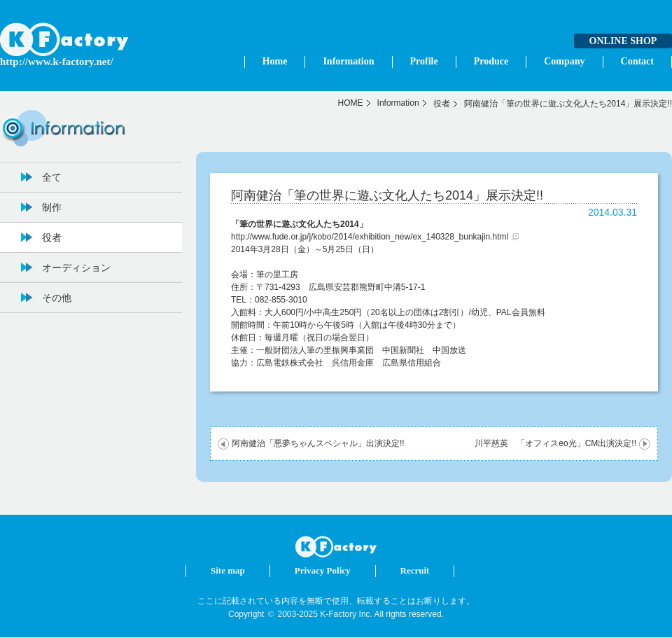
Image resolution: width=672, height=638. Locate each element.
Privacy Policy (323, 570)
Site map (228, 570)
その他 (57, 298)
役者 (442, 104)
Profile (424, 61)
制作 (52, 207)
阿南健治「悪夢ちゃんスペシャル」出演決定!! (318, 443)
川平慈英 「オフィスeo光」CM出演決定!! (555, 443)
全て (52, 177)
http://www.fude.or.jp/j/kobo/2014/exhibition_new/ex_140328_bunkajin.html (370, 237)
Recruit (415, 570)
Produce (491, 61)
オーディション (76, 268)
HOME (351, 103)
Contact (637, 61)
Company (564, 61)
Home (275, 61)
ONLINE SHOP (623, 41)
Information (348, 61)
